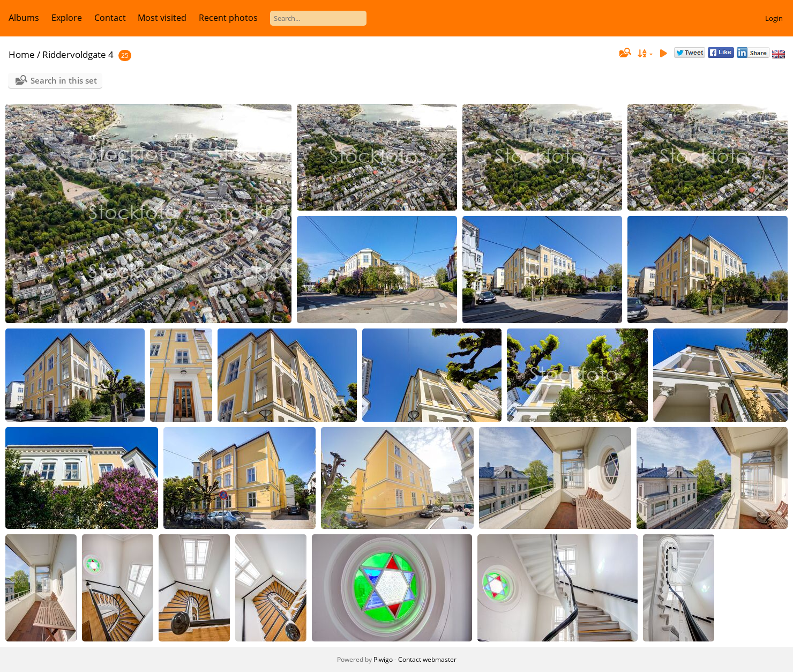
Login (774, 18)
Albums (24, 18)
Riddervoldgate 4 (78, 54)
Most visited (162, 18)
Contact (110, 18)
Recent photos (228, 18)
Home (22, 54)
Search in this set (64, 80)
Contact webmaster (427, 659)
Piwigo (383, 659)
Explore (67, 18)
